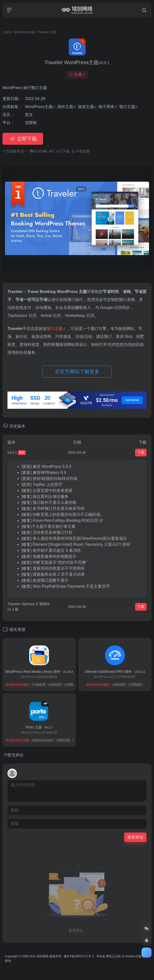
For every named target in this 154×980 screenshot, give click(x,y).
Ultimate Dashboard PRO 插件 (115, 672)
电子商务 (106, 107)
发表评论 (135, 837)
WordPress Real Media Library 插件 (39, 672)
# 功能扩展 (38, 685)
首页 (8, 32)
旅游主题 (86, 107)
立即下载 (23, 139)
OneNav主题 (133, 956)
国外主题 (65, 107)
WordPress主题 (25, 32)
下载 (141, 452)
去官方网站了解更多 (77, 372)
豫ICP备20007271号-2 (79, 956)
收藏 (77, 74)
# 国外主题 (63, 740)
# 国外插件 (55, 685)
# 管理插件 (71, 685)
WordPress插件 (17, 685)
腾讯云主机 (113, 956)
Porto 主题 (39, 727)
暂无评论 (15, 755)
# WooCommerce (42, 740)
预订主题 (127, 107)
